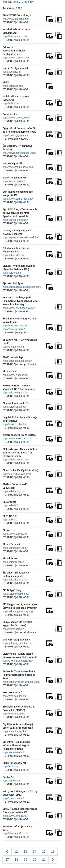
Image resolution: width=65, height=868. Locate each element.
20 (35, 860)
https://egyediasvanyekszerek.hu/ (21, 237)
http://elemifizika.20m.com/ (17, 474)
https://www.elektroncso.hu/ (17, 438)
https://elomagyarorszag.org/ (18, 611)
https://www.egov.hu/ (14, 181)
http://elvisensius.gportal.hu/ (18, 661)
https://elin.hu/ (10, 505)
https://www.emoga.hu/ (15, 816)
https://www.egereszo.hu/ (16, 118)
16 (53, 852)
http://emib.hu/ (10, 766)
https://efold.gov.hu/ (13, 86)
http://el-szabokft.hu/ (14, 347)
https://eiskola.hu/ (12, 273)
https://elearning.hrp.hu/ (15, 393)
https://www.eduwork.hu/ (16, 58)
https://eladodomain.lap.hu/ (17, 361)
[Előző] (7, 852)
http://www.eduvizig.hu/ (15, 36)
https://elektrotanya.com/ (16, 460)
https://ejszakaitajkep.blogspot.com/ (22, 287)
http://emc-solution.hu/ (15, 696)
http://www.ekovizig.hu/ (15, 326)
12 (16, 852)
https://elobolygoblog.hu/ (16, 594)
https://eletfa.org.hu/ (13, 491)
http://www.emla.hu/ (13, 798)
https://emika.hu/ (12, 781)
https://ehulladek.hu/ (13, 255)
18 (16, 860)
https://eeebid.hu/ (12, 72)
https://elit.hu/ (10, 520)
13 (25, 852)
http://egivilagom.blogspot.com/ (19, 153)
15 (44, 852)
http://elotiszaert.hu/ (13, 629)
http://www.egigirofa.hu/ (15, 135)
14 (34, 852)
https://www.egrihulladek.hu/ (18, 199)
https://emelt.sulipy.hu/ (15, 731)
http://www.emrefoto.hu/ (15, 833)
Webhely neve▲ (11, 2)
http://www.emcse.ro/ (14, 714)
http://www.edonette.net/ (16, 19)
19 (25, 860)
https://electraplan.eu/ (14, 407)
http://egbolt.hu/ (11, 103)
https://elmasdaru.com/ (15, 548)
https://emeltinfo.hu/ (13, 752)
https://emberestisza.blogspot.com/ (21, 682)
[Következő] (53, 860)
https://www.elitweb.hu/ (15, 534)
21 (44, 860)
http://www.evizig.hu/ (14, 329)
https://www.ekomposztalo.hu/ (19, 308)
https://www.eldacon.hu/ (15, 375)
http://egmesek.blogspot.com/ (18, 167)
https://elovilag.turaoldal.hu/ (17, 643)
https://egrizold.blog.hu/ (15, 220)
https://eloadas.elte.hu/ (15, 580)
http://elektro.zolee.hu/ (15, 424)
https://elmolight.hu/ (13, 562)
